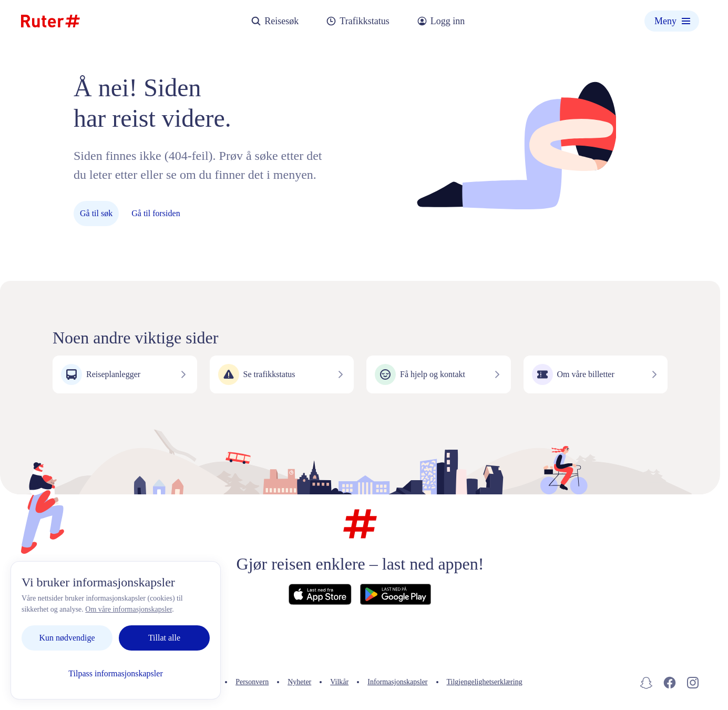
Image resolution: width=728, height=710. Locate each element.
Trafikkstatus (357, 21)
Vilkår (339, 682)
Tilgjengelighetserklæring (485, 682)
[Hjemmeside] (50, 21)
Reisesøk (275, 21)
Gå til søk (96, 213)
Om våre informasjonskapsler (129, 609)
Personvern (252, 682)
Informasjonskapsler (397, 682)
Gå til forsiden (156, 213)
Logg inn (441, 21)
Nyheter (299, 682)
